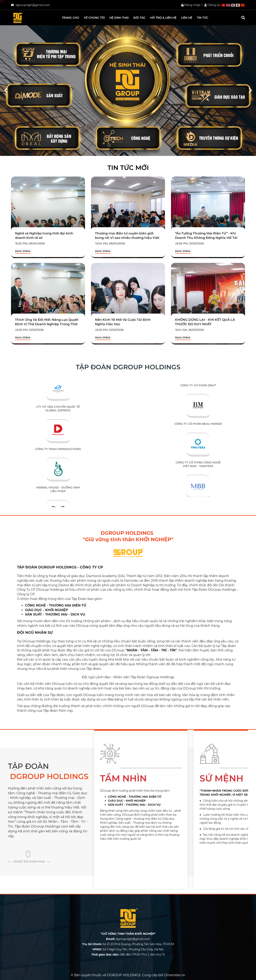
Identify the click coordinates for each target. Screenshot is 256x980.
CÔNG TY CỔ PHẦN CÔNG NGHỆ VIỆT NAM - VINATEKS (198, 474)
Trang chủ (70, 18)
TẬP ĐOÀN (50, 772)
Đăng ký (212, 5)
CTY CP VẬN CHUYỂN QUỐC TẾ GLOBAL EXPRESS (58, 420)
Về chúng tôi (94, 18)
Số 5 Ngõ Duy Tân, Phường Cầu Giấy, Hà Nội (128, 949)
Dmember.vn (175, 975)
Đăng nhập (191, 5)
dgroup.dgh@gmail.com (33, 5)
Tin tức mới (128, 168)
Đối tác (139, 18)
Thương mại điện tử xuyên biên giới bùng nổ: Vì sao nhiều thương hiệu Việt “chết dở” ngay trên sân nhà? (127, 238)
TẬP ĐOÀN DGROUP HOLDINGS (128, 367)
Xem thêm (23, 251)
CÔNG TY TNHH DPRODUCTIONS (58, 460)
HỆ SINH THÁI (119, 18)
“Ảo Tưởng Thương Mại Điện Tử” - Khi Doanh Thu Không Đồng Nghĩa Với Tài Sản (206, 238)
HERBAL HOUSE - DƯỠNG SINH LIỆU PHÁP (58, 501)
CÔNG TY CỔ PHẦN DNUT (198, 396)
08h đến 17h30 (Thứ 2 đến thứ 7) (128, 955)
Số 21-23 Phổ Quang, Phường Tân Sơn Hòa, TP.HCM (128, 944)
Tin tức (203, 18)
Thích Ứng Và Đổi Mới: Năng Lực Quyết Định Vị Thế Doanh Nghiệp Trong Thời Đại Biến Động (47, 324)
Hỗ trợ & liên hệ (163, 18)
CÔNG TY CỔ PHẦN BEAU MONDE (198, 434)
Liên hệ (187, 18)
